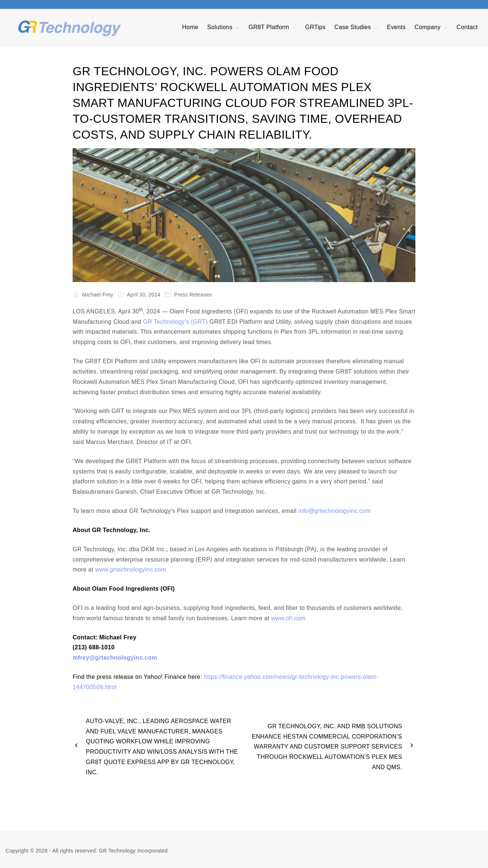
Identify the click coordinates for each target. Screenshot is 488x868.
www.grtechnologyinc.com (130, 570)
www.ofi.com (288, 618)
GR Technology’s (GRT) (175, 322)
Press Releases (193, 295)
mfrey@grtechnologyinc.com (115, 658)
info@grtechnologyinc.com (334, 511)
